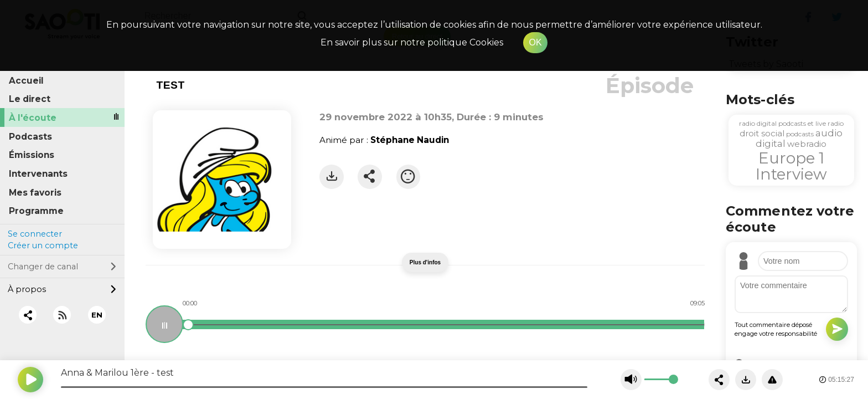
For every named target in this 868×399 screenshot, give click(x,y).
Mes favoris (35, 193)
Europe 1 (791, 158)
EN (97, 315)
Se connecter (35, 234)
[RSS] (62, 315)
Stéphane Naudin (410, 140)
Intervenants (38, 174)
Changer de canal (62, 267)
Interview (791, 174)
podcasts (800, 134)
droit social (762, 133)
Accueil (26, 81)
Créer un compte (43, 245)
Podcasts (30, 137)
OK (535, 42)
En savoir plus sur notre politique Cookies (412, 42)
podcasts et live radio (811, 123)
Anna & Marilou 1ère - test (117, 373)
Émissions (32, 155)
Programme (36, 211)
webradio (807, 144)
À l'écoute (33, 118)
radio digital (758, 123)
